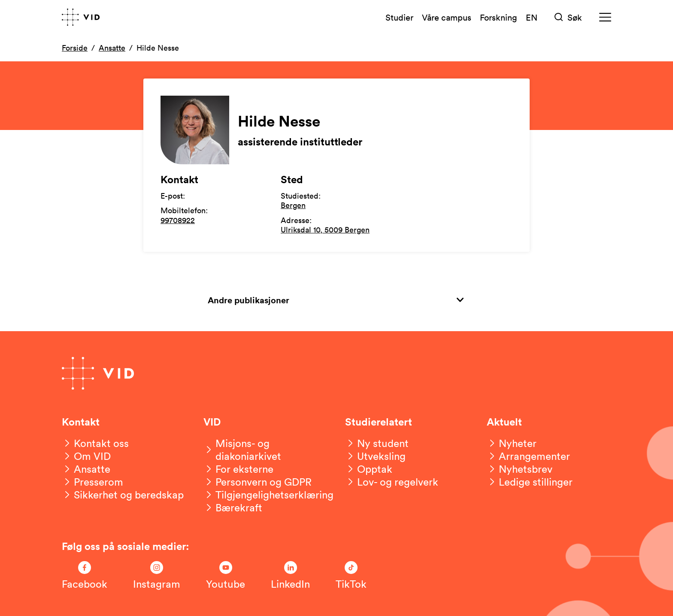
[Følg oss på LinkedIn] (290, 576)
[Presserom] (92, 482)
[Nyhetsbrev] (520, 469)
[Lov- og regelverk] (392, 482)
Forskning (499, 17)
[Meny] (605, 17)
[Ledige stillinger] (530, 482)
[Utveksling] (375, 456)
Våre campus (447, 17)
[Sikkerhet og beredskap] (123, 495)
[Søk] (568, 17)
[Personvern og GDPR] (258, 482)
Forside (75, 48)
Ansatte (112, 48)
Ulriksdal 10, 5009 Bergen (325, 229)
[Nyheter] (512, 443)
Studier (399, 17)
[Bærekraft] (233, 507)
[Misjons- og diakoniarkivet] (266, 450)
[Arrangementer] (528, 456)
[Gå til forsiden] (81, 17)
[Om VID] (86, 456)
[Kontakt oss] (95, 443)
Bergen (293, 205)
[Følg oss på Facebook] (85, 576)
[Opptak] (369, 469)
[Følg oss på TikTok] (351, 576)
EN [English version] (532, 17)
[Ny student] (377, 443)
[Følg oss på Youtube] (226, 576)
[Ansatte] (86, 469)
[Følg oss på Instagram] (157, 576)
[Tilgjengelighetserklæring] (268, 495)
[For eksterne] (238, 469)
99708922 (178, 220)
